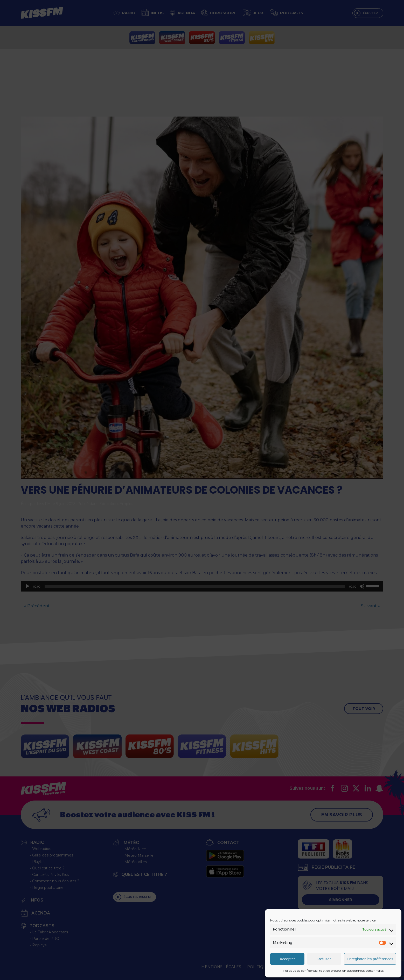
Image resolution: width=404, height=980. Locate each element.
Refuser (324, 959)
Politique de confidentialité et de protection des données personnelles (333, 971)
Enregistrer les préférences (370, 959)
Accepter (287, 959)
